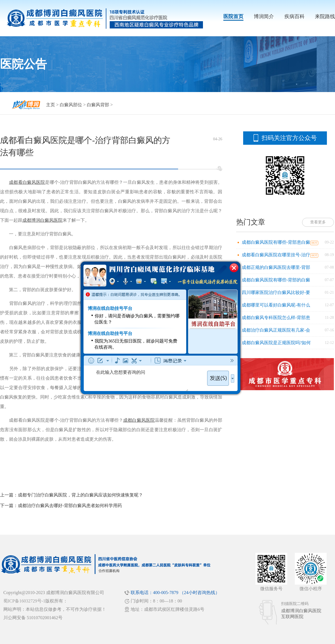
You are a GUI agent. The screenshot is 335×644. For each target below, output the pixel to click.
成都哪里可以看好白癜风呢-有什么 (276, 305)
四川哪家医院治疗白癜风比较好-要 (276, 292)
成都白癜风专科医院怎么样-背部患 (276, 318)
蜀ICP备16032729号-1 (24, 601)
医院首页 (233, 16)
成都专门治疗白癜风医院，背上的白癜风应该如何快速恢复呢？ (80, 495)
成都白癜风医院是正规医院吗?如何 (276, 343)
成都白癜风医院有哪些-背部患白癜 (276, 242)
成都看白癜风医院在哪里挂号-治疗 (276, 255)
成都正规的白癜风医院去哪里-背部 (276, 267)
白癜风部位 (71, 105)
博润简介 (264, 16)
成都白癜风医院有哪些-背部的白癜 (276, 280)
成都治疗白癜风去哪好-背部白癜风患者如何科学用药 (70, 506)
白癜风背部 (98, 105)
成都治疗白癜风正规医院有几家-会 (276, 330)
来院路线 (325, 16)
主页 (51, 105)
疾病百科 (295, 16)
